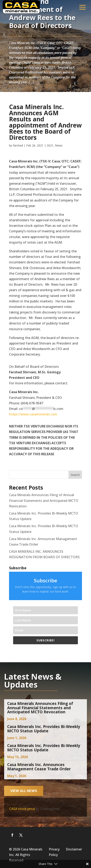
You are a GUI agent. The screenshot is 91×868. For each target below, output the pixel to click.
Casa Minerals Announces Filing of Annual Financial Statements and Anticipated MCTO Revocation (44, 500)
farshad (18, 145)
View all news (24, 791)
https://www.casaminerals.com (33, 414)
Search (75, 475)
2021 (50, 145)
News (59, 145)
